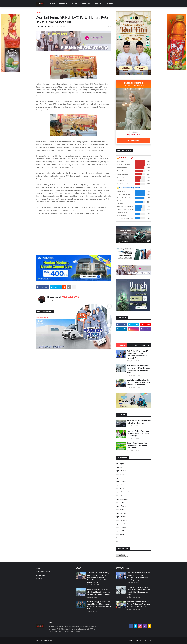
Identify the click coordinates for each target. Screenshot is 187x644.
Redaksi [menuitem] (108, 4)
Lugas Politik (120, 531)
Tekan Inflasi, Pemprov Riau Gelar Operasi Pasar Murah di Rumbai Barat (138, 445)
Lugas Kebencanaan (122, 499)
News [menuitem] (75, 4)
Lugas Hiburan (120, 485)
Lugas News (120, 474)
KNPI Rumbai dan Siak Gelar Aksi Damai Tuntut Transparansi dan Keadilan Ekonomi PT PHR (99, 592)
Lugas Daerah (120, 478)
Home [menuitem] (52, 4)
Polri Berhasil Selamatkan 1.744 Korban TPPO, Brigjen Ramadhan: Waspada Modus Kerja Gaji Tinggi (139, 355)
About (131, 640)
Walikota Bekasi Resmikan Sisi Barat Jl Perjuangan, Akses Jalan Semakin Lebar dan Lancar (139, 382)
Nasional (118, 538)
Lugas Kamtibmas (122, 495)
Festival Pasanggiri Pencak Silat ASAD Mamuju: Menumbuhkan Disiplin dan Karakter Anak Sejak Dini (99, 605)
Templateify (48, 640)
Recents (133, 345)
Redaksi (38, 568)
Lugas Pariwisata (121, 520)
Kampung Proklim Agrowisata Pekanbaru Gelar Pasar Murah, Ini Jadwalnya (138, 433)
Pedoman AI (40, 579)
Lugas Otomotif (121, 517)
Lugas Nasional (121, 471)
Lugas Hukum (120, 488)
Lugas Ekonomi (121, 481)
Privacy (138, 640)
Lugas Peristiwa (121, 527)
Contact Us (148, 640)
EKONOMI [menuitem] (86, 4)
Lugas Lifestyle (121, 506)
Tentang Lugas (40, 575)
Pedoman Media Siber (43, 572)
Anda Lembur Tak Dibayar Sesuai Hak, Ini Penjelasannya (139, 422)
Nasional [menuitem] (63, 4)
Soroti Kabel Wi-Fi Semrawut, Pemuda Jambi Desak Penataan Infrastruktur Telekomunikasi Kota (139, 369)
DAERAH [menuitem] (97, 4)
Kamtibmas (119, 467)
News (118, 541)
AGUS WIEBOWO (70, 297)
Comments (145, 345)
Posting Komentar (42, 318)
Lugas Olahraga (121, 513)
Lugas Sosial (120, 534)
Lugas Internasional (122, 492)
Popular (122, 345)
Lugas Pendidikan (121, 524)
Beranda (38, 12)
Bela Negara (120, 464)
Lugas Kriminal (121, 502)
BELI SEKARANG (133, 141)
